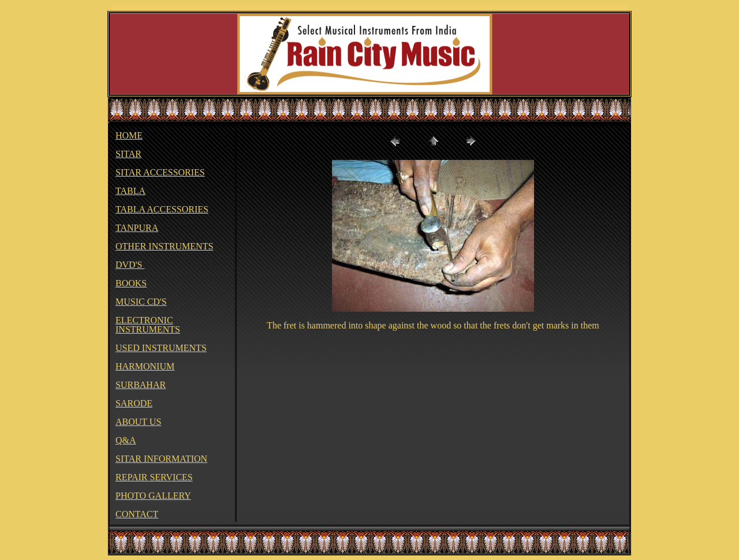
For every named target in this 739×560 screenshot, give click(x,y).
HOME (129, 135)
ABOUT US (138, 422)
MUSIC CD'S (141, 302)
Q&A (126, 440)
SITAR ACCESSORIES (160, 172)
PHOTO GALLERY (153, 496)
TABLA (130, 191)
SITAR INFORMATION (161, 459)
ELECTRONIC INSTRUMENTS (148, 325)
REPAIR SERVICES (154, 477)
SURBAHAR (141, 385)
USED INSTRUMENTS (161, 348)
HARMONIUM (145, 366)
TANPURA (137, 228)
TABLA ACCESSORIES (162, 209)
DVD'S (130, 265)
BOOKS (131, 283)
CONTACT (137, 514)
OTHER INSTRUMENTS (164, 246)
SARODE (134, 403)
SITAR (128, 154)
